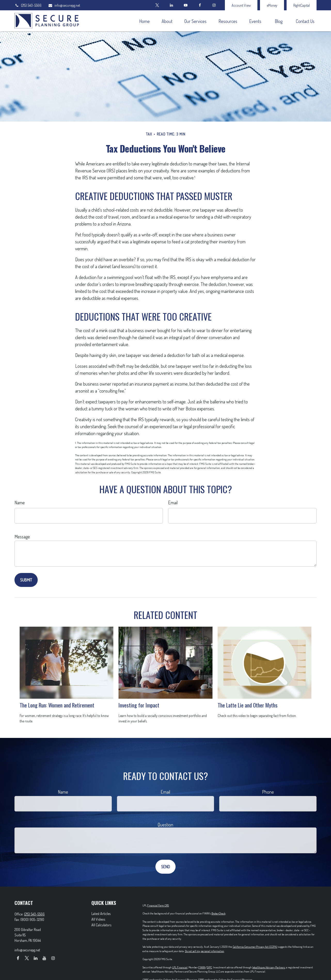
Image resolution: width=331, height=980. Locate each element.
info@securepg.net (64, 5)
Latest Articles (101, 914)
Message (22, 537)
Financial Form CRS (158, 905)
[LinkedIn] (171, 5)
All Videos (98, 919)
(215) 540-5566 (28, 5)
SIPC (209, 967)
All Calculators (101, 925)
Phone (268, 792)
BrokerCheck (218, 913)
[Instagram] (53, 958)
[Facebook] (200, 5)
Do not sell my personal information (204, 951)
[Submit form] (26, 580)
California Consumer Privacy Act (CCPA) (255, 947)
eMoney (272, 5)
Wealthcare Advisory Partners (269, 967)
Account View (241, 5)
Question (165, 825)
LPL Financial (180, 967)
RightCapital (302, 5)
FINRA (202, 967)
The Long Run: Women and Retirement (57, 705)
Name (20, 503)
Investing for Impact (139, 705)
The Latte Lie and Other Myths (248, 705)
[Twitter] (157, 5)
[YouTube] (186, 5)
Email (173, 503)
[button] (144, 21)
